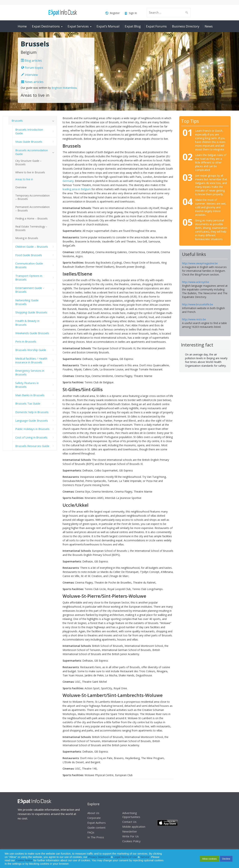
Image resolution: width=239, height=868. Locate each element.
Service (145, 857)
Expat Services (78, 26)
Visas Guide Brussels (29, 142)
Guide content (96, 827)
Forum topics (32, 68)
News (209, 26)
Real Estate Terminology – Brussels (31, 228)
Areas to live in (24, 179)
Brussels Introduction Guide (29, 131)
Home (22, 26)
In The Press (96, 837)
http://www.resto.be (194, 319)
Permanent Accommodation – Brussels (32, 209)
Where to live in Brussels (30, 172)
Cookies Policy (131, 841)
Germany (68, 181)
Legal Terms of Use (125, 857)
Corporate (94, 818)
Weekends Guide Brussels (32, 333)
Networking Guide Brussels (27, 302)
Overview (21, 187)
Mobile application (134, 827)
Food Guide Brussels (29, 255)
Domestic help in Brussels (32, 412)
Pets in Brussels (26, 341)
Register (112, 13)
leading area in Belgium (77, 189)
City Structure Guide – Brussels (28, 163)
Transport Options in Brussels (29, 278)
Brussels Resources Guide (32, 446)
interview (29, 75)
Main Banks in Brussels (30, 395)
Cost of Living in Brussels (31, 437)
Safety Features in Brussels (27, 385)
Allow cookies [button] (209, 859)
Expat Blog (133, 26)
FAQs (91, 832)
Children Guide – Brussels (32, 247)
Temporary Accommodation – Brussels (32, 197)
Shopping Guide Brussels (31, 312)
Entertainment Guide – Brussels (30, 290)
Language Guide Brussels (32, 420)
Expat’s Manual (108, 26)
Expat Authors (97, 823)
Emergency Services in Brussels (30, 372)
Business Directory (186, 26)
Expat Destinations (46, 26)
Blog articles (31, 61)
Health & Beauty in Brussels (27, 323)
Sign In (131, 13)
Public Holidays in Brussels (32, 429)
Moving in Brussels (27, 238)
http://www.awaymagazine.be (200, 263)
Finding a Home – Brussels (31, 218)
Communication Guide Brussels (29, 265)
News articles (32, 82)
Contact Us (129, 822)
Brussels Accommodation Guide (32, 152)
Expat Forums (156, 26)
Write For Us (131, 836)
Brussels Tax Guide (28, 403)
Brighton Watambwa (64, 88)
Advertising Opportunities (131, 815)
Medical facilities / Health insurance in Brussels (31, 360)
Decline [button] (226, 859)
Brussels (17, 120)
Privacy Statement (99, 857)
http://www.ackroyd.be (196, 282)
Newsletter (130, 831)
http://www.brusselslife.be (198, 304)
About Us (93, 813)
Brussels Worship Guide (31, 350)
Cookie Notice (24, 860)
